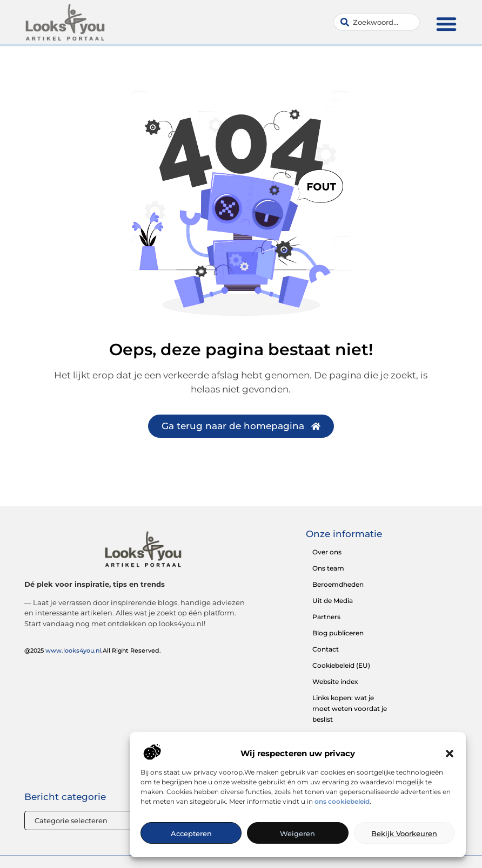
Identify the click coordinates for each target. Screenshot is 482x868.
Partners (326, 617)
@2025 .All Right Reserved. (93, 650)
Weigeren (297, 833)
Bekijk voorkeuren (404, 833)
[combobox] (377, 22)
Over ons (327, 552)
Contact (326, 649)
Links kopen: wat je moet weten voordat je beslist (350, 708)
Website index (335, 681)
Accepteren (191, 833)
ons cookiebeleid (342, 801)
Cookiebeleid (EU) (341, 665)
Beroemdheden (338, 584)
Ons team (328, 568)
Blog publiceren (338, 633)
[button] (450, 754)
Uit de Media (333, 601)
